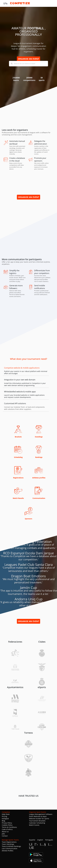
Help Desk (6, 814)
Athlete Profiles (8, 851)
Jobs (3, 834)
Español (32, 840)
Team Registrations (9, 842)
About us (5, 832)
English (40, 840)
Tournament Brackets (37, 821)
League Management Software (41, 814)
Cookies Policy (7, 825)
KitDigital (5, 819)
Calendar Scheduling (37, 823)
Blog (3, 821)
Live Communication (10, 848)
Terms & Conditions (9, 827)
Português (49, 840)
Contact (5, 836)
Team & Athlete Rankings (11, 846)
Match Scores (34, 825)
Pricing (4, 816)
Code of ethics (7, 829)
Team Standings (8, 844)
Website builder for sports (39, 819)
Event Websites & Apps (38, 816)
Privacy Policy (7, 823)
